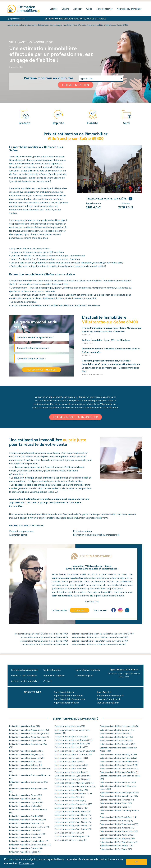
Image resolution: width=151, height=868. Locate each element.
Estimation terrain (18, 535)
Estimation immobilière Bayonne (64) (26, 751)
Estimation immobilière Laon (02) (70, 726)
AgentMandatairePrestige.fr (68, 695)
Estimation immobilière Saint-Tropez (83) (119, 796)
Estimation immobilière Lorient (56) (71, 768)
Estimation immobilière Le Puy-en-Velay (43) (75, 751)
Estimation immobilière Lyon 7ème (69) (72, 779)
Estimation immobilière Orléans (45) (71, 808)
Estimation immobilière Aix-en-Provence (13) (30, 737)
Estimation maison (82, 531)
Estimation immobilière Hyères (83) (25, 852)
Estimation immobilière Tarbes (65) (116, 803)
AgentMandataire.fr (64, 692)
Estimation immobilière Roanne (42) (116, 740)
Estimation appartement (22, 531)
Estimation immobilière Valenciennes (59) (119, 824)
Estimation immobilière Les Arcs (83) (71, 747)
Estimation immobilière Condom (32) (26, 816)
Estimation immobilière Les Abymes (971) (73, 740)
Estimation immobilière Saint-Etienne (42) (119, 768)
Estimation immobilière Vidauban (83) (117, 835)
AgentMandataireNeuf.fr (66, 703)
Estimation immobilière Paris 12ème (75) (73, 822)
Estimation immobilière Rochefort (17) (118, 744)
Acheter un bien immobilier (25, 681)
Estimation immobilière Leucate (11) (71, 758)
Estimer (53, 9)
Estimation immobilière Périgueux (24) (72, 836)
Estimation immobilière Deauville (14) (26, 823)
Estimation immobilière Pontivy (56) (71, 840)
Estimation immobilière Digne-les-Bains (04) (29, 827)
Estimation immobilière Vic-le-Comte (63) (119, 831)
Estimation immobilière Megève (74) (71, 790)
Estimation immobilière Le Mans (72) (71, 736)
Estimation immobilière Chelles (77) (26, 806)
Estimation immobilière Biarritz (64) (25, 761)
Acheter (78, 9)
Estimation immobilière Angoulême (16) (28, 740)
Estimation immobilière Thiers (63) (116, 807)
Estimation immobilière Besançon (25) (27, 758)
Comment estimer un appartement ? (36, 337)
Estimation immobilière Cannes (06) (26, 795)
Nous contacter (104, 9)
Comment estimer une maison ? (33, 348)
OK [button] (136, 862)
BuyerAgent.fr (104, 692)
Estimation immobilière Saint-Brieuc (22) (118, 758)
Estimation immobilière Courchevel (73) (28, 819)
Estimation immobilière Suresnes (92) (117, 800)
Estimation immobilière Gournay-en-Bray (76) (30, 845)
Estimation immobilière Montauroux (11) (73, 793)
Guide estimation (52, 670)
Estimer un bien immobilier (24, 670)
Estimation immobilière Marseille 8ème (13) (74, 783)
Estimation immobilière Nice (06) (69, 797)
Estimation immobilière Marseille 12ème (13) (75, 786)
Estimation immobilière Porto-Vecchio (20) (120, 726)
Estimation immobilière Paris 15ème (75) (73, 825)
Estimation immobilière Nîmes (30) (70, 800)
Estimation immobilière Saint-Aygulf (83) (118, 754)
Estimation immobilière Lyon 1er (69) (71, 772)
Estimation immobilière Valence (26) (116, 821)
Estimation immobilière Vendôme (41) (117, 828)
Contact (47, 681)
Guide (89, 9)
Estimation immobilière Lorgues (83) (71, 765)
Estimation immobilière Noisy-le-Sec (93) (73, 804)
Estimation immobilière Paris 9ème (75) (72, 811)
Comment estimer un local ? (31, 358)
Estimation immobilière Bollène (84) (26, 765)
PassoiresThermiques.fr (109, 699)
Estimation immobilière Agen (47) (25, 726)
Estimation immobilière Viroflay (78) (116, 845)
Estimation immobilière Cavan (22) (25, 799)
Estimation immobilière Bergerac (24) (26, 754)
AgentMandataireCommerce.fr (70, 699)
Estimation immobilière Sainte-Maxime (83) (120, 761)
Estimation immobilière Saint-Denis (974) (119, 765)
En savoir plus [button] (27, 863)
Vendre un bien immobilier (24, 675)
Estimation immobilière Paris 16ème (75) (73, 829)
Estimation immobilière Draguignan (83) (27, 834)
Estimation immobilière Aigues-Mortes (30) (29, 730)
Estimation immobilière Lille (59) (69, 761)
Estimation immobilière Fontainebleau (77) (29, 841)
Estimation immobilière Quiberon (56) (117, 730)
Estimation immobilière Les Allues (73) (72, 743)
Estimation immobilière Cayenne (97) (26, 802)
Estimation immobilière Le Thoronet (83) (73, 754)
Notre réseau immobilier (129, 9)
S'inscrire (79, 610)
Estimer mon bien (76, 85)
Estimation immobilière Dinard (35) (25, 830)
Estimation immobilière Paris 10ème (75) (73, 815)
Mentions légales (84, 675)
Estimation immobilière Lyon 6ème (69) (72, 776)
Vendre (65, 9)
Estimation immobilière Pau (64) (69, 833)
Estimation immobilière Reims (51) (116, 733)
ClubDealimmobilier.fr (108, 703)
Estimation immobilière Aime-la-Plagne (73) (29, 733)
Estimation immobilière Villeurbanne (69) (119, 842)
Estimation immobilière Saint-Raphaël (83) (119, 792)
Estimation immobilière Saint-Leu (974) (118, 782)
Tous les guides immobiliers (42, 370)
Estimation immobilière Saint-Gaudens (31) (120, 772)
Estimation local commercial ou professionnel (96, 535)
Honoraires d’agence (54, 675)
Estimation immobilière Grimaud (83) (26, 848)
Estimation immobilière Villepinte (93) (117, 838)
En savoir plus (16, 67)
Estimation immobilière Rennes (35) (116, 737)
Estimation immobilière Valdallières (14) (118, 817)
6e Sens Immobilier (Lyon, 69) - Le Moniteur (107, 340)
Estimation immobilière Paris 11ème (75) (73, 818)
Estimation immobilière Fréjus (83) (25, 837)
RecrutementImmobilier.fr (110, 695)
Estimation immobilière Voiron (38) (116, 849)
